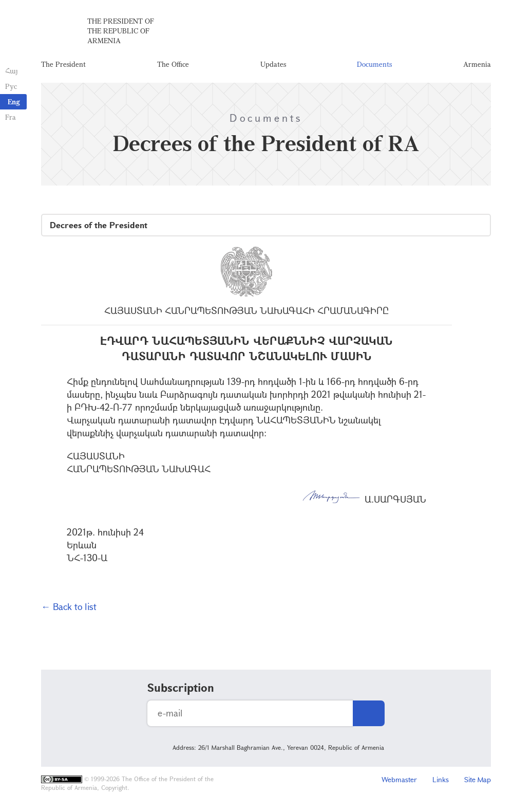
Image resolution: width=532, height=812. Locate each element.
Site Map (478, 779)
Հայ (12, 71)
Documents (374, 64)
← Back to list (69, 606)
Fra (11, 117)
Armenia (477, 64)
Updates (273, 64)
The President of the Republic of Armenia (121, 31)
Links (441, 779)
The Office (173, 64)
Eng (14, 101)
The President (63, 64)
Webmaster (399, 779)
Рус (11, 86)
